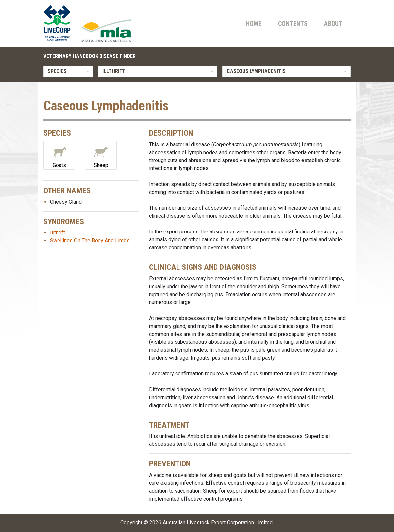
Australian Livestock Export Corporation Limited (218, 523)
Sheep (101, 155)
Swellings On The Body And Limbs (90, 241)
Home (254, 24)
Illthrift (58, 233)
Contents (293, 24)
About (333, 24)
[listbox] (68, 71)
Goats (59, 155)
